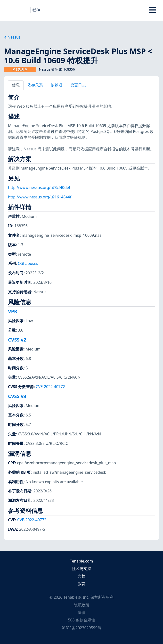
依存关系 (35, 85)
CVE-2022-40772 (50, 387)
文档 (81, 576)
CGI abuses (28, 263)
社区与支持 (81, 569)
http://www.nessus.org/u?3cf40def (39, 187)
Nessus (12, 37)
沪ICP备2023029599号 (81, 628)
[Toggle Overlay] (153, 10)
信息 (16, 85)
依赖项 (57, 85)
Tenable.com (81, 561)
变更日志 (78, 85)
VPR (13, 311)
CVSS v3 (17, 396)
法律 (81, 612)
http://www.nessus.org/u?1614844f (40, 197)
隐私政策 (81, 605)
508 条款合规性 (81, 620)
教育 (81, 584)
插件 (36, 10)
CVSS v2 (17, 340)
